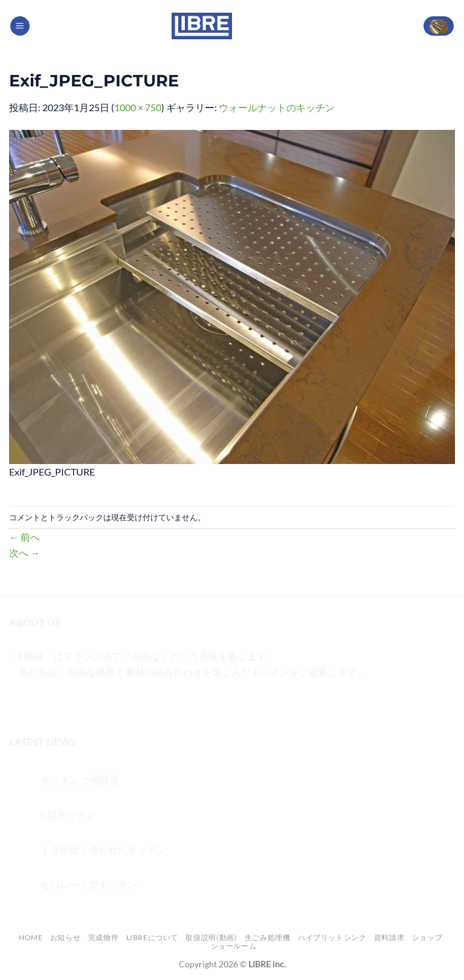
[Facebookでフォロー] (20, 702)
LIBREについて (153, 937)
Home (31, 937)
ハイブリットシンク (332, 937)
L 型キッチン (68, 814)
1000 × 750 (138, 107)
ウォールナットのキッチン (277, 107)
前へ (24, 537)
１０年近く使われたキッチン (103, 849)
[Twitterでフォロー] (64, 702)
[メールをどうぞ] (85, 702)
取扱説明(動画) (211, 937)
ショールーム (234, 946)
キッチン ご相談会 (80, 780)
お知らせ (65, 937)
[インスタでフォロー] (42, 702)
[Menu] (20, 26)
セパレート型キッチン (89, 884)
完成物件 (103, 937)
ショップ (427, 937)
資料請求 (389, 937)
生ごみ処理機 (268, 937)
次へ (24, 553)
